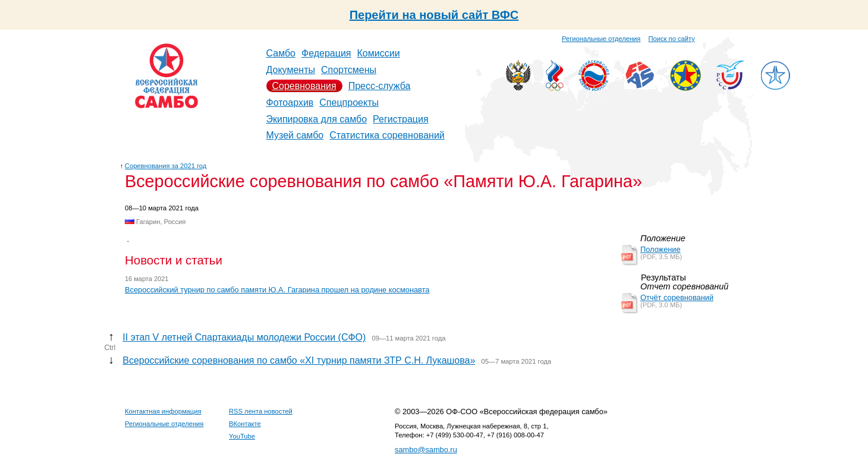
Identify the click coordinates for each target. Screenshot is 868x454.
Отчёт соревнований (677, 297)
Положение (661, 249)
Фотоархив (290, 103)
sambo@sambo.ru (426, 450)
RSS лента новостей (261, 411)
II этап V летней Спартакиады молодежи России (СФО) (244, 337)
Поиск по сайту (672, 39)
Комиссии (379, 53)
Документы (291, 70)
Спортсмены (349, 70)
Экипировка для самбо (317, 119)
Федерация (326, 53)
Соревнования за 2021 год (166, 166)
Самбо (281, 53)
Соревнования (304, 86)
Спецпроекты (349, 103)
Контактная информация (163, 411)
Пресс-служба (380, 86)
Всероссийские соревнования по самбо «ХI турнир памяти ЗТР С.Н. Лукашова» (299, 360)
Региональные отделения (601, 39)
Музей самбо (295, 135)
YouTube (242, 436)
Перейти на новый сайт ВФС (434, 15)
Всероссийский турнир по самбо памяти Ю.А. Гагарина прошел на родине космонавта (277, 290)
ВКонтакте (245, 424)
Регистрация (401, 119)
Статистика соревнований (387, 135)
